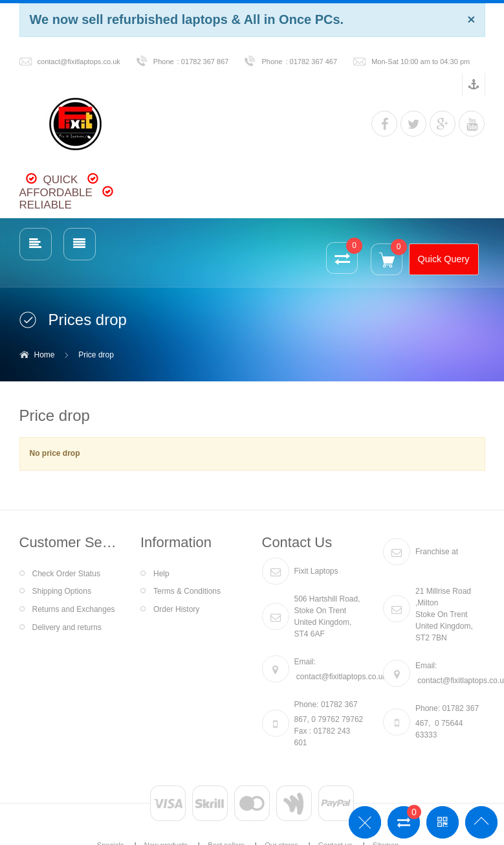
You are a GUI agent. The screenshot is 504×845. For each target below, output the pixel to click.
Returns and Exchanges (74, 609)
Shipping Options (62, 591)
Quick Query (444, 259)
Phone (164, 62)
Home (45, 355)
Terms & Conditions (187, 591)
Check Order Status (66, 574)
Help (161, 574)
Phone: (307, 704)
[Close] (471, 19)
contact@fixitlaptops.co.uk (79, 62)
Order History (176, 609)
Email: (305, 662)
